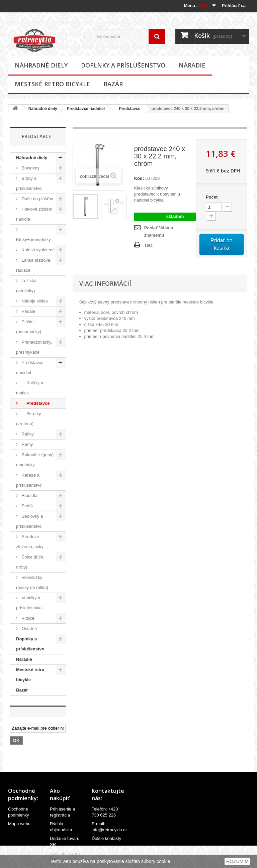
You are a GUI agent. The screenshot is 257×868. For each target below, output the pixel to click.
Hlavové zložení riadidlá (34, 214)
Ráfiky (27, 434)
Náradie (192, 65)
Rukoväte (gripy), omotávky (35, 460)
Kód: (139, 178)
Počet (212, 197)
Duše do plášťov (37, 199)
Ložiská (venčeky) (26, 286)
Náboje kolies (34, 301)
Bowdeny (30, 168)
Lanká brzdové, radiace (34, 265)
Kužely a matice (30, 388)
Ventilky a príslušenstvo (29, 603)
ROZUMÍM (237, 861)
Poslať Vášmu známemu (159, 231)
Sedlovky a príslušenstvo (29, 521)
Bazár (113, 84)
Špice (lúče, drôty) (30, 562)
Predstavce (127, 109)
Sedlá (27, 506)
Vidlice (27, 618)
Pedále (28, 311)
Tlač (149, 245)
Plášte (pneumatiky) (29, 327)
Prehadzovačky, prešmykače (34, 347)
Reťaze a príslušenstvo (29, 480)
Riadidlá (29, 495)
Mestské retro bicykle (52, 84)
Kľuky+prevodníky (33, 239)
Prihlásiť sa (234, 6)
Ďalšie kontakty (106, 838)
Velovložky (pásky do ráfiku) (32, 582)
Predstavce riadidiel (86, 109)
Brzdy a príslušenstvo (29, 183)
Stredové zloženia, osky (30, 542)
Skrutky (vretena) (28, 419)
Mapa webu (19, 824)
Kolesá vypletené (38, 250)
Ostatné (29, 629)
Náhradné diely (41, 65)
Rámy (27, 444)
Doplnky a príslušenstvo (123, 65)
